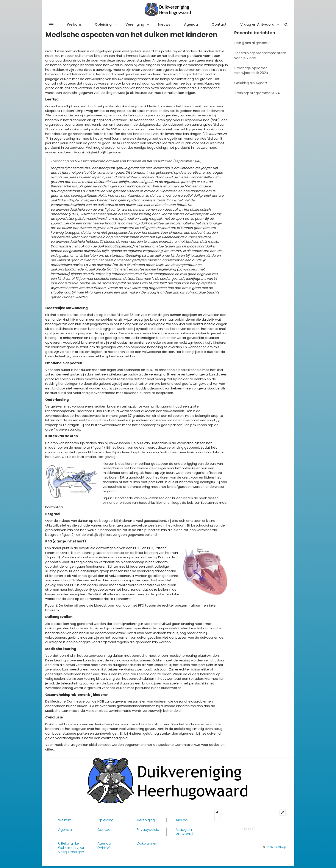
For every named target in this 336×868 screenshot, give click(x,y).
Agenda (191, 24)
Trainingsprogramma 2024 (257, 93)
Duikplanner (147, 843)
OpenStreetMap (276, 847)
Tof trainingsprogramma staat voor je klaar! (260, 56)
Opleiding (103, 24)
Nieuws (164, 24)
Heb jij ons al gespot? (252, 43)
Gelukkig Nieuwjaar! (251, 83)
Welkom (74, 24)
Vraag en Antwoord (257, 24)
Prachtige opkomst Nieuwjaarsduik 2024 (251, 71)
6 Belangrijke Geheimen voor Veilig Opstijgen (71, 848)
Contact (219, 24)
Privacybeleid (148, 830)
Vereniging (135, 24)
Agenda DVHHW (104, 846)
